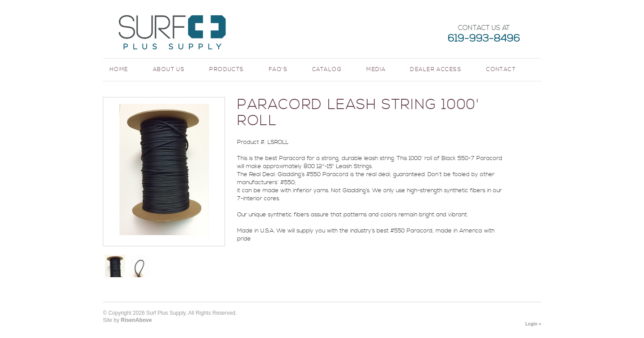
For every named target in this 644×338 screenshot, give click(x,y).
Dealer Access (436, 70)
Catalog (327, 70)
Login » (533, 324)
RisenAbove (136, 320)
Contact (501, 70)
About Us (169, 70)
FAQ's (278, 70)
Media (376, 70)
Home (119, 70)
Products (227, 70)
